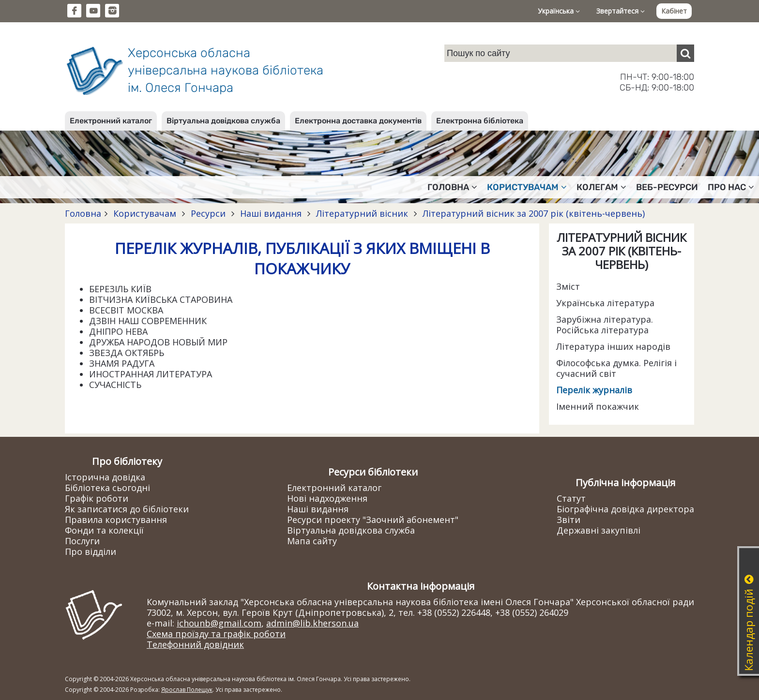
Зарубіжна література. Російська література (605, 325)
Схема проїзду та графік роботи (216, 634)
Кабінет (674, 11)
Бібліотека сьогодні (107, 488)
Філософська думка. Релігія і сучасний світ (616, 368)
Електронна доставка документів (358, 121)
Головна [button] (452, 187)
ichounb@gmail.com (219, 623)
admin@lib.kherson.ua (312, 623)
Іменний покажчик (598, 406)
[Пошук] (685, 53)
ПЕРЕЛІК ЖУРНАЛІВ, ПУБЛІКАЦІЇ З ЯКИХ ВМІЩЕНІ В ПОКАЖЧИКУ (302, 258)
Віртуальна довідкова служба (223, 121)
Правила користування (116, 520)
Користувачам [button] (527, 187)
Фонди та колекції (104, 530)
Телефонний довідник (195, 644)
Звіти (569, 520)
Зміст (568, 286)
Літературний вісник (362, 213)
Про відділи (91, 551)
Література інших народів (613, 346)
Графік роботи (97, 498)
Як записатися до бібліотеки (127, 509)
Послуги (82, 541)
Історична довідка (105, 477)
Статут (571, 498)
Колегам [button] (601, 187)
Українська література (605, 303)
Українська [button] (559, 11)
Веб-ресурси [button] (667, 187)
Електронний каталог (111, 121)
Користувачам (145, 213)
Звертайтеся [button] (621, 11)
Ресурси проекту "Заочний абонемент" (373, 520)
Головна (83, 213)
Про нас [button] (731, 187)
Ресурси (208, 213)
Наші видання (271, 213)
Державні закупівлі (599, 530)
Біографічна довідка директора (625, 509)
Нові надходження (327, 498)
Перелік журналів (594, 390)
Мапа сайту (312, 541)
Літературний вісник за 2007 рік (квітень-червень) (532, 213)
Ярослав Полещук (187, 690)
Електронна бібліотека (480, 121)
